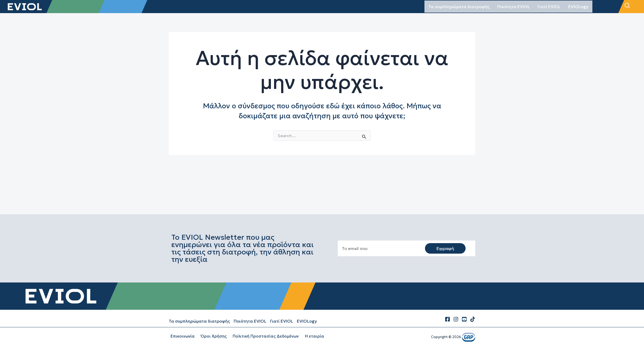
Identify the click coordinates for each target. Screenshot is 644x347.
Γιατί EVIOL (549, 7)
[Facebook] (447, 319)
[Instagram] (456, 319)
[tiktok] (473, 319)
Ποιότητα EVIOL (514, 7)
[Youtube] (464, 319)
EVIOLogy (578, 7)
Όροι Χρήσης (210, 336)
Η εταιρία (306, 336)
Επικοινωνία (181, 336)
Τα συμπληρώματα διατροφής (459, 7)
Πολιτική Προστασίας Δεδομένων (260, 336)
